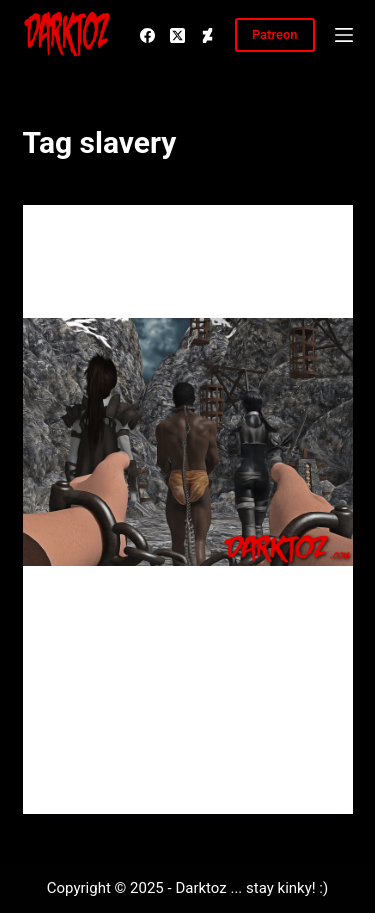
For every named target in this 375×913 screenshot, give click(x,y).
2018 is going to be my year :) (172, 286)
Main (68, 244)
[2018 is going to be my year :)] (188, 442)
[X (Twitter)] (177, 35)
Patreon (275, 34)
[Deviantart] (207, 35)
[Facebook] (147, 35)
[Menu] (344, 35)
